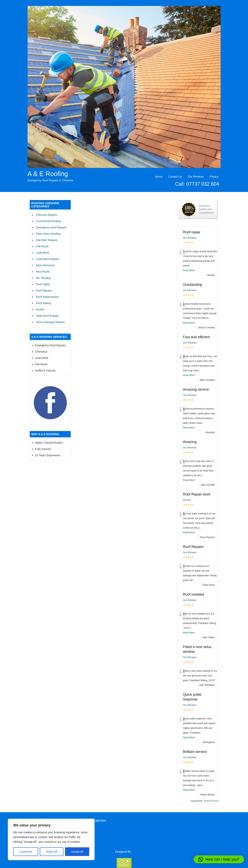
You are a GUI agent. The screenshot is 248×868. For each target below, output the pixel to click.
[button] (219, 859)
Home (159, 177)
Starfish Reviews (211, 801)
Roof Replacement (47, 297)
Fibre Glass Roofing (48, 234)
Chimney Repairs (47, 215)
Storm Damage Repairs (50, 322)
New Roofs (43, 272)
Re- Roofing (43, 278)
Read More (189, 270)
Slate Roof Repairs (48, 316)
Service (187, 500)
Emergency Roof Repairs (51, 227)
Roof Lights (43, 284)
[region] (51, 839)
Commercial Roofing (49, 221)
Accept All (77, 852)
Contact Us (175, 177)
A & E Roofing (48, 174)
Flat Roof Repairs (47, 240)
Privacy (214, 177)
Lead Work (43, 253)
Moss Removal (45, 265)
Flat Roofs (42, 246)
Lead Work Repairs (48, 259)
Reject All (52, 852)
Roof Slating (44, 303)
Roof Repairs (44, 291)
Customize (26, 852)
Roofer (40, 309)
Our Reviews (196, 177)
